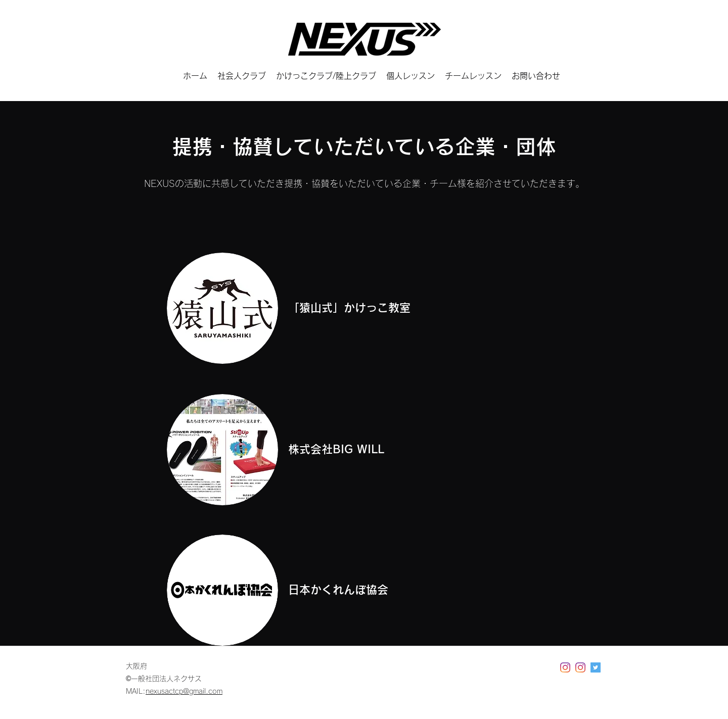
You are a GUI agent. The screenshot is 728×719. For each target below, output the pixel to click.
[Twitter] (596, 667)
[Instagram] (565, 667)
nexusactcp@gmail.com (184, 691)
